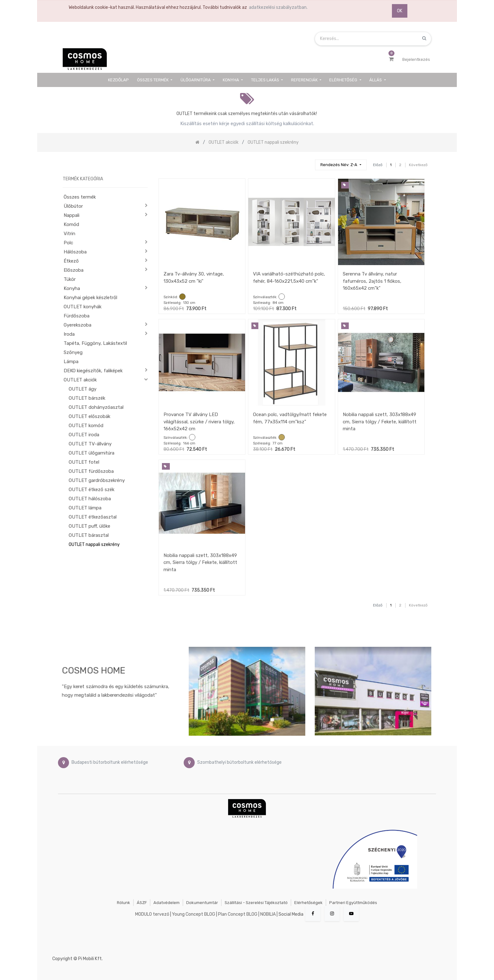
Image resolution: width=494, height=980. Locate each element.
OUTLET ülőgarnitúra (92, 453)
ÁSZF (142, 903)
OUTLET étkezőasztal (93, 517)
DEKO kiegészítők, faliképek (93, 371)
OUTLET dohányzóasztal (96, 407)
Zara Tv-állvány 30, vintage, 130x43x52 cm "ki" (194, 278)
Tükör (70, 279)
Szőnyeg (73, 352)
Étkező (71, 261)
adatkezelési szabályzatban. (278, 7)
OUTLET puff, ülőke (89, 526)
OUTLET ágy (83, 389)
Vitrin (69, 234)
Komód (71, 224)
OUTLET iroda (84, 435)
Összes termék (80, 197)
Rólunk (123, 903)
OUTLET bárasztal (89, 535)
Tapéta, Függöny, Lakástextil (95, 343)
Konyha (72, 288)
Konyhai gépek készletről (90, 298)
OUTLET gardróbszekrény (97, 480)
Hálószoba (75, 252)
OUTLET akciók (80, 380)
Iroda (69, 334)
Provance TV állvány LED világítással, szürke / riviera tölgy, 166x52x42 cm (199, 422)
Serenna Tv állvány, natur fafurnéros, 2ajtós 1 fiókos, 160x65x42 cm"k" (372, 281)
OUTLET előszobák (89, 416)
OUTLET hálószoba (90, 499)
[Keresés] (307, 162)
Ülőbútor (73, 206)
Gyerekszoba (78, 325)
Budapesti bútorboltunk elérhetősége (110, 762)
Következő (418, 165)
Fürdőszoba (77, 316)
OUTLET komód (86, 426)
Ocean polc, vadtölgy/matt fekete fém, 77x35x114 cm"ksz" (290, 418)
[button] (341, 165)
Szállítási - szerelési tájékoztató (256, 903)
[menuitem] (119, 80)
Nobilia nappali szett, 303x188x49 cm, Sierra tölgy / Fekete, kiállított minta (380, 422)
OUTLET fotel (84, 462)
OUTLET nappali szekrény (94, 545)
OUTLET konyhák (83, 307)
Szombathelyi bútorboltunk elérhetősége (239, 762)
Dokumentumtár (202, 903)
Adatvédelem (167, 903)
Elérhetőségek (308, 903)
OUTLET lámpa (85, 508)
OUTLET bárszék (87, 398)
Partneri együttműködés (353, 903)
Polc (68, 243)
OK (400, 11)
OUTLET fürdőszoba (91, 471)
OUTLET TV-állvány (90, 444)
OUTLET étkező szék (92, 490)
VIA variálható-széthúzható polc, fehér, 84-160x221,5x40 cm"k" (289, 278)
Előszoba (74, 270)
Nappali (72, 215)
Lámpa (71, 362)
